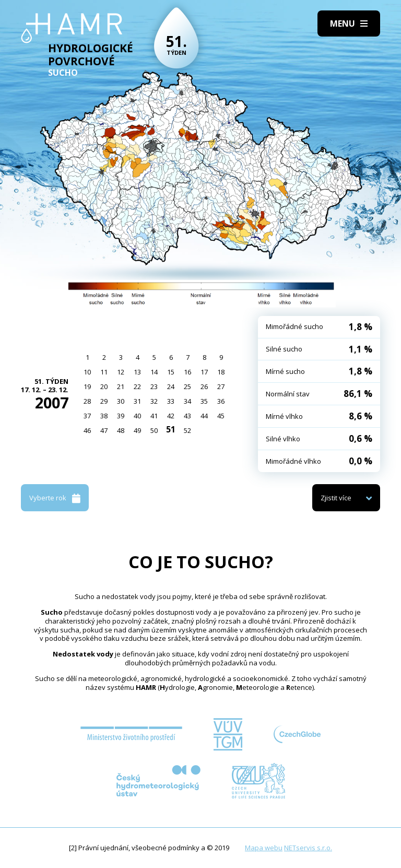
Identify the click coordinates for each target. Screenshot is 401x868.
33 (171, 401)
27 (221, 386)
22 (137, 386)
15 (171, 372)
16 (187, 372)
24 (171, 386)
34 (187, 401)
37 (87, 416)
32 (154, 401)
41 (154, 416)
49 (137, 430)
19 (87, 386)
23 (154, 386)
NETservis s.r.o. (308, 848)
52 (187, 430)
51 (171, 429)
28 (87, 401)
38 (104, 416)
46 (87, 430)
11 (104, 372)
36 (221, 401)
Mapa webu (264, 848)
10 (87, 372)
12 (121, 372)
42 (171, 416)
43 (187, 416)
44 (204, 416)
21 (121, 386)
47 (104, 430)
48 (121, 430)
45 (221, 416)
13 (137, 372)
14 (154, 372)
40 (137, 416)
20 (104, 386)
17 (204, 372)
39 (121, 416)
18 (221, 372)
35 (204, 401)
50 (154, 430)
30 (121, 401)
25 (187, 386)
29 (104, 401)
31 (137, 401)
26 (204, 386)
